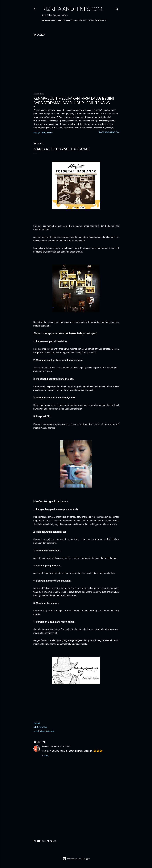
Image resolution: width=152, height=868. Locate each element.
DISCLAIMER (100, 20)
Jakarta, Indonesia (47, 731)
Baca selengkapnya (109, 132)
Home (46, 20)
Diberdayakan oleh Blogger (76, 859)
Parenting (43, 727)
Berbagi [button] (37, 133)
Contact (68, 20)
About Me (56, 20)
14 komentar (47, 133)
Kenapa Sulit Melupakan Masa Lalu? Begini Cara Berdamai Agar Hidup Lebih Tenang (74, 100)
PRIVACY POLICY (83, 20)
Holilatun (46, 746)
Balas (45, 756)
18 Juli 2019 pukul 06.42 (61, 746)
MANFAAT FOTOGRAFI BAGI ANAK (62, 149)
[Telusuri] (117, 8)
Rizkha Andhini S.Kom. (73, 9)
